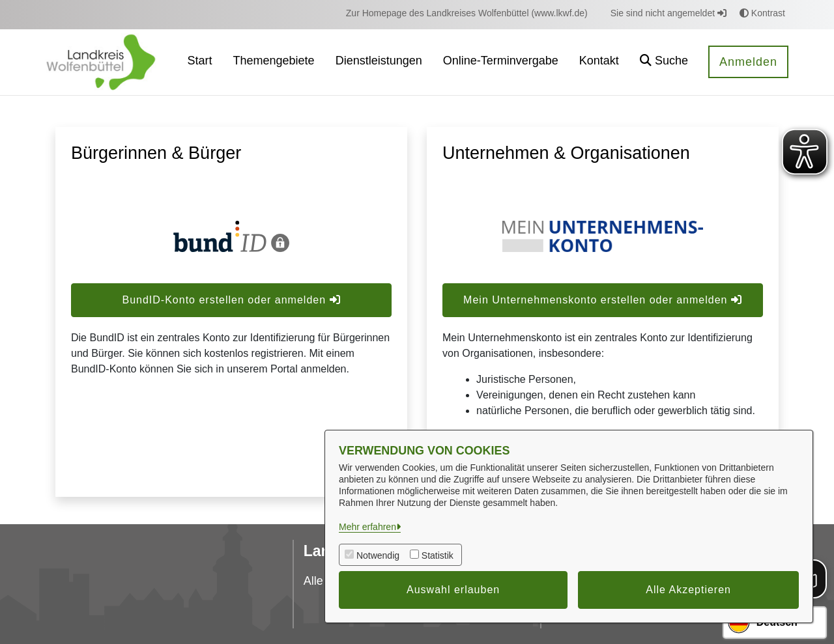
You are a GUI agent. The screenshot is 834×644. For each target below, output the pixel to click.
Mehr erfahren (367, 527)
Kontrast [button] (762, 13)
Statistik (438, 555)
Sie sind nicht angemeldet (669, 13)
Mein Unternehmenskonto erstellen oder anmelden (603, 300)
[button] (664, 62)
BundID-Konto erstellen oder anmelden (231, 300)
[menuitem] (467, 13)
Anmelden (748, 62)
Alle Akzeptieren (688, 590)
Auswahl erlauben (453, 590)
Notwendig (378, 555)
